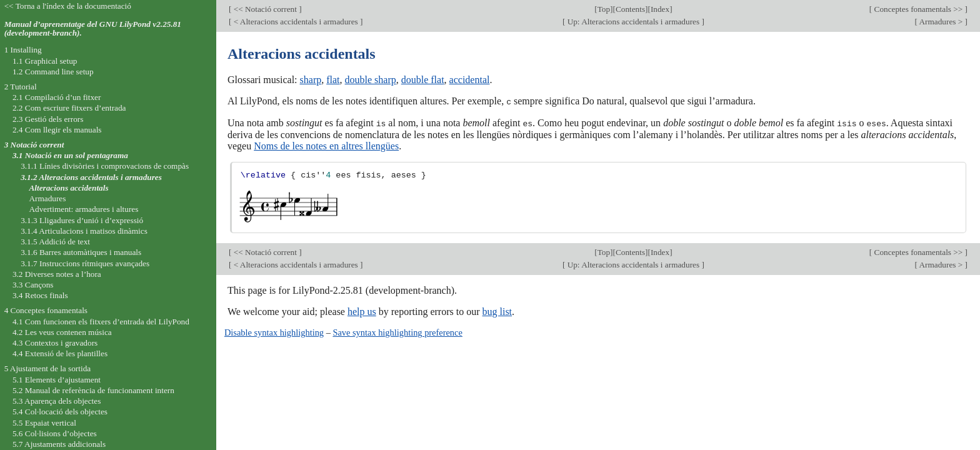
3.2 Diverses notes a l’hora (57, 274)
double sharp (371, 80)
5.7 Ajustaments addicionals (59, 444)
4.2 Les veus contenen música (62, 332)
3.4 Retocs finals (40, 295)
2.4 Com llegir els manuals (57, 130)
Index (660, 9)
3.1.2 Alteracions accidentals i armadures (91, 177)
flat (333, 80)
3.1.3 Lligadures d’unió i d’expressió (82, 220)
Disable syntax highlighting (274, 332)
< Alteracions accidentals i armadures (296, 22)
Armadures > (941, 22)
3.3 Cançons (33, 285)
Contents (630, 9)
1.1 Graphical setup (45, 61)
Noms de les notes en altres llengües (326, 145)
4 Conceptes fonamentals (46, 310)
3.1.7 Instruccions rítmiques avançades (85, 263)
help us (362, 311)
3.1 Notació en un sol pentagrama (70, 155)
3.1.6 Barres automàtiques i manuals (81, 252)
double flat (423, 80)
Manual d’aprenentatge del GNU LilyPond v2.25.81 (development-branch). (93, 29)
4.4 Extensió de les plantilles (60, 353)
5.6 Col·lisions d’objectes (55, 433)
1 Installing (23, 50)
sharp (311, 80)
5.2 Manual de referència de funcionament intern (93, 390)
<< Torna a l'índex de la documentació (68, 6)
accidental (470, 80)
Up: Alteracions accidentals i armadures (633, 22)
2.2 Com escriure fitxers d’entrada (69, 108)
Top (604, 9)
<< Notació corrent (265, 9)
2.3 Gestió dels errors (48, 119)
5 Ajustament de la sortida (48, 368)
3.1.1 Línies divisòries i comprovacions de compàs (105, 166)
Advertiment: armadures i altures (83, 209)
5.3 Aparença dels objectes (57, 401)
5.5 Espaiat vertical (44, 423)
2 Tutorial (21, 87)
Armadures (47, 198)
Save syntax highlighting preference (397, 332)
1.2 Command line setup (53, 72)
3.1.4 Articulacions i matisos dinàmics (84, 231)
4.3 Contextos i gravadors (55, 343)
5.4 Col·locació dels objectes (60, 412)
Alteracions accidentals (68, 188)
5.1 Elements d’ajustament (57, 380)
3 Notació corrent (34, 145)
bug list (497, 311)
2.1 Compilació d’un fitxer (57, 97)
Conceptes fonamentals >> (918, 9)
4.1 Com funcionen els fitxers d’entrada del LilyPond (101, 322)
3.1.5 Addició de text (55, 242)
